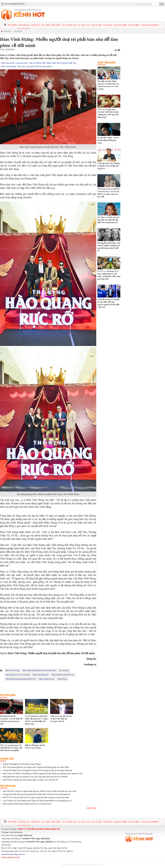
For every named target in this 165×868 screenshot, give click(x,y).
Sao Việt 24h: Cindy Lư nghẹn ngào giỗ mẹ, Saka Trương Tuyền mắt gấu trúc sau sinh (40, 791)
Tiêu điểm (12, 25)
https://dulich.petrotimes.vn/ (63, 675)
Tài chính (107, 25)
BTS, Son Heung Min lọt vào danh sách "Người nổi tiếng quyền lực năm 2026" (36, 767)
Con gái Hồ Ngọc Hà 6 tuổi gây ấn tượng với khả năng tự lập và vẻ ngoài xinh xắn (38, 770)
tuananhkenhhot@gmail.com (13, 854)
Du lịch (82, 25)
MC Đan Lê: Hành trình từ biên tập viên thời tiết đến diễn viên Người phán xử (108, 220)
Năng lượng (134, 25)
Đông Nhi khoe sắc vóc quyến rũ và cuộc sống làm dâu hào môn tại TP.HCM (35, 777)
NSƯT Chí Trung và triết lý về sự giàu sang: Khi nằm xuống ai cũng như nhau (36, 797)
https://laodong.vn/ (47, 679)
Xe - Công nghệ (94, 25)
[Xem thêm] (92, 808)
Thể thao (35, 25)
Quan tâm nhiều (106, 62)
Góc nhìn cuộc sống (51, 25)
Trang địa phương (150, 25)
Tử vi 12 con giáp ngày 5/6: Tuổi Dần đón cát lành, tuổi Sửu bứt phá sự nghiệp (11, 748)
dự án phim (64, 670)
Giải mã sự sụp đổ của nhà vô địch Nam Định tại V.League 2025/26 (61, 719)
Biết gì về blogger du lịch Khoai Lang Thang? (22, 764)
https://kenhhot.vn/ (41, 675)
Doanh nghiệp (120, 25)
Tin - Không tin (69, 25)
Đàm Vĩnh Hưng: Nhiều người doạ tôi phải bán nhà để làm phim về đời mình (51, 653)
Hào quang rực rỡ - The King (18, 675)
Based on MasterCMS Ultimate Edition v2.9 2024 (83, 865)
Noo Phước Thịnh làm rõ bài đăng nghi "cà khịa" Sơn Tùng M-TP (30, 780)
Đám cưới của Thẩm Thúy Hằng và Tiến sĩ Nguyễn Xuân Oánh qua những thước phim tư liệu (43, 773)
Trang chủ (7, 31)
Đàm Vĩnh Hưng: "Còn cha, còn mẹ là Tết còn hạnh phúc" (27, 66)
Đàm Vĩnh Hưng (12, 670)
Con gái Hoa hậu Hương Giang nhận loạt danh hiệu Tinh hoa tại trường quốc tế (37, 794)
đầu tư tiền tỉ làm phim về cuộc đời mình (39, 670)
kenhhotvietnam (16, 832)
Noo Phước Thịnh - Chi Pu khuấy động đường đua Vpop (108, 140)
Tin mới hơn (7, 759)
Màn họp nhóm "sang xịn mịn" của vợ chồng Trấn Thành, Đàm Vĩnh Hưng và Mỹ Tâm (39, 63)
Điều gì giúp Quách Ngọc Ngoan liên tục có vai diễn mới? (27, 804)
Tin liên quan (8, 695)
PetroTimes (62, 679)
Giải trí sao (24, 25)
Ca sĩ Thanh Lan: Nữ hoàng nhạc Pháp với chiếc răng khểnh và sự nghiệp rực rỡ (37, 801)
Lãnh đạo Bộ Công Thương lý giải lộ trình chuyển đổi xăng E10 (109, 166)
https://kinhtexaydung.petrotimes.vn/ (21, 679)
